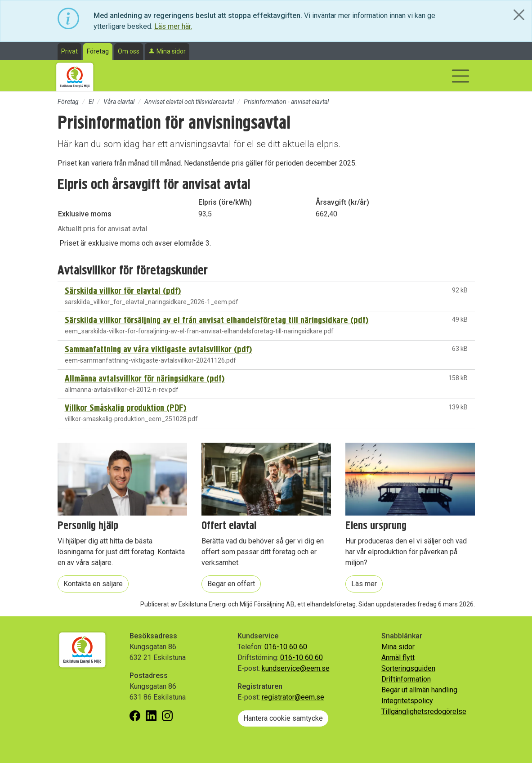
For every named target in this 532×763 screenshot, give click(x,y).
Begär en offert (231, 584)
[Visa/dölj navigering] (460, 76)
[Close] (519, 15)
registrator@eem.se (293, 697)
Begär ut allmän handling (419, 690)
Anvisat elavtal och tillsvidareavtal (189, 102)
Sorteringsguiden (408, 668)
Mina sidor (171, 51)
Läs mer (364, 584)
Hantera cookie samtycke (283, 718)
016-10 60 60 (286, 647)
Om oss (129, 51)
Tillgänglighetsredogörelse (424, 711)
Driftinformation (406, 679)
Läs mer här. (173, 26)
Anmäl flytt (398, 658)
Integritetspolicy (407, 701)
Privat (69, 51)
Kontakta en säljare (93, 584)
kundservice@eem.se (296, 668)
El (91, 102)
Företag (98, 51)
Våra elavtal (119, 102)
